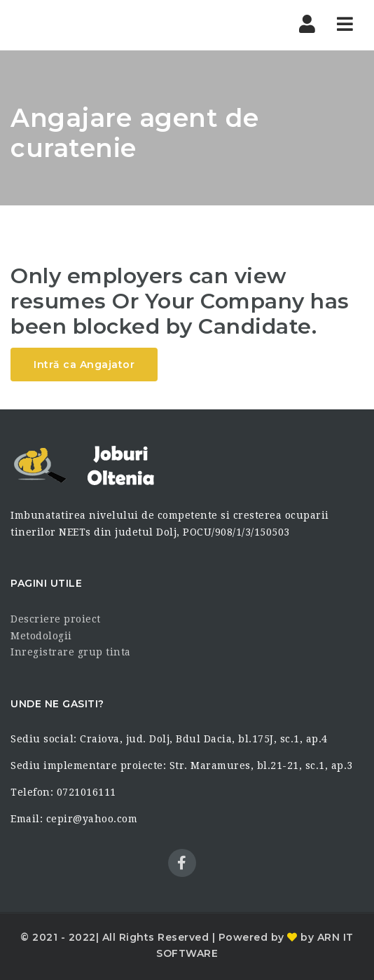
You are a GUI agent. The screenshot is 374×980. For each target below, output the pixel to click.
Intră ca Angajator (84, 365)
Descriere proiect (56, 619)
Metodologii (41, 636)
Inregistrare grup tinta (71, 652)
